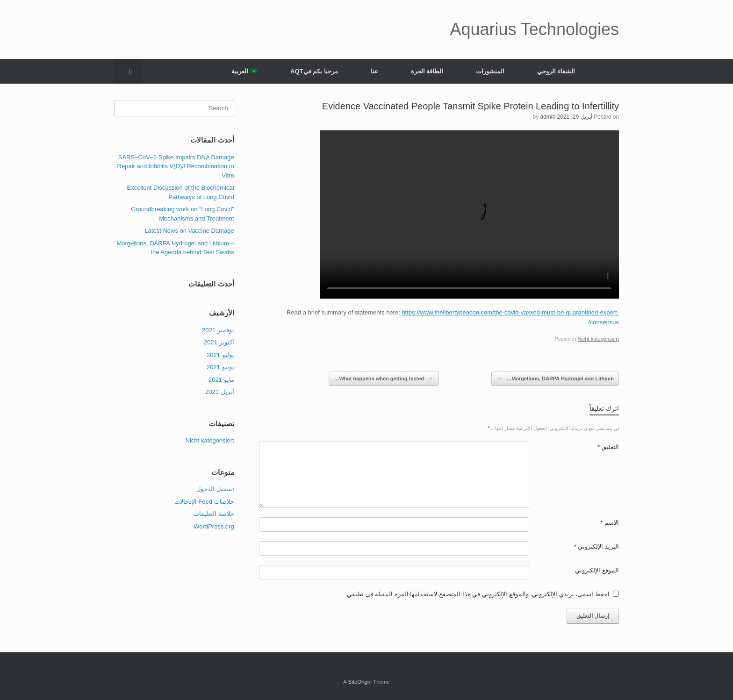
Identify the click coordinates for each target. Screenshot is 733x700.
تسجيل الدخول (215, 489)
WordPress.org (214, 526)
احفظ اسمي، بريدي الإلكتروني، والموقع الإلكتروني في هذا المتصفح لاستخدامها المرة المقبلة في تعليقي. (477, 594)
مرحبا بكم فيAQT (314, 71)
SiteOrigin (360, 682)
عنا (374, 71)
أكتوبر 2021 (219, 342)
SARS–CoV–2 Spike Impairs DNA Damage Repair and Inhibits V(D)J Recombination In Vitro (176, 166)
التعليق (608, 447)
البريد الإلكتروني (596, 546)
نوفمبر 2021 (218, 330)
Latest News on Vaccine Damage (189, 231)
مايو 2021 (221, 380)
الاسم (610, 523)
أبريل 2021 (220, 392)
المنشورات (490, 71)
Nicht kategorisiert (598, 339)
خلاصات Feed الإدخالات (204, 502)
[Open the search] (128, 71)
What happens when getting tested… (384, 379)
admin (548, 117)
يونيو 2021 (220, 367)
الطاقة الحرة (427, 71)
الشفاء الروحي (556, 71)
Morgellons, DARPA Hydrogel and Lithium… (555, 379)
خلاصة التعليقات (214, 514)
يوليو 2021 (220, 355)
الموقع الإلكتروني (597, 570)
